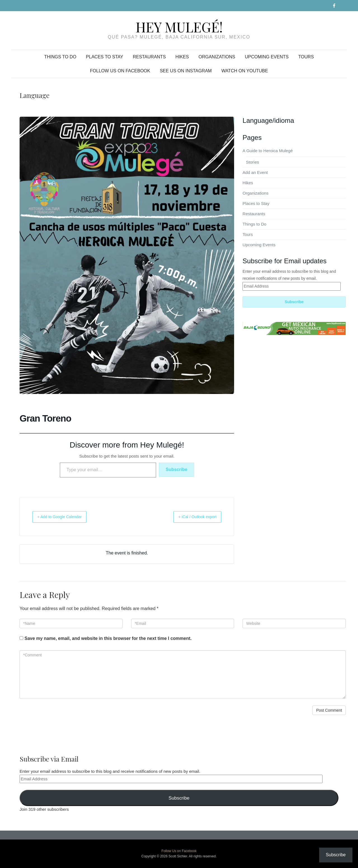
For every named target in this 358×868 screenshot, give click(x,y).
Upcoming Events (267, 57)
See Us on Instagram (186, 71)
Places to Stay (104, 57)
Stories (252, 162)
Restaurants (149, 57)
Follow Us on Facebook (120, 71)
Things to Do (60, 57)
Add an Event (255, 172)
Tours (306, 57)
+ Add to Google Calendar (65, 517)
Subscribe (176, 469)
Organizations (217, 57)
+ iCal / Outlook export (193, 517)
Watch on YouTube (245, 71)
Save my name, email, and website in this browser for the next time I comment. (108, 638)
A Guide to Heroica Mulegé (268, 151)
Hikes (182, 57)
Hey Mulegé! (179, 27)
